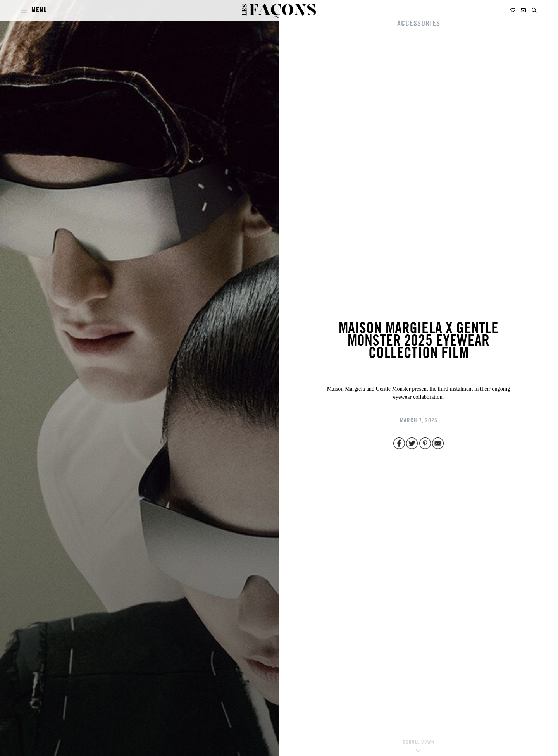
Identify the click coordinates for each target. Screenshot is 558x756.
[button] (534, 10)
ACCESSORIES (419, 24)
